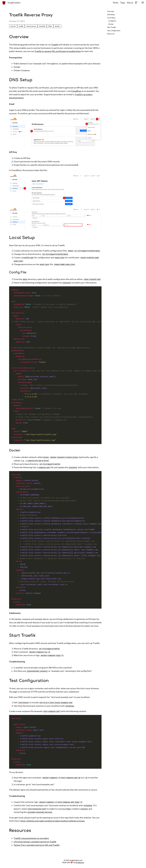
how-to (13, 26)
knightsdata (14, 3)
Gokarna (81, 862)
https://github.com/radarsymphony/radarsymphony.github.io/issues (53, 821)
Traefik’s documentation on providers (31, 838)
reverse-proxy (31, 26)
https (50, 26)
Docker (111, 24)
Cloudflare (76, 91)
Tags (123, 3)
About (130, 3)
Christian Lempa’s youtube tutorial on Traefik (35, 842)
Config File (112, 21)
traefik (21, 26)
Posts (116, 3)
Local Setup (111, 18)
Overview (111, 11)
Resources (111, 34)
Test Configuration (114, 31)
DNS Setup (111, 14)
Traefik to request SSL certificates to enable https (58, 51)
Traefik (55, 45)
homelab (42, 26)
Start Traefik (111, 27)
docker (57, 26)
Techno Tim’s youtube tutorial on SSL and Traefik (37, 845)
